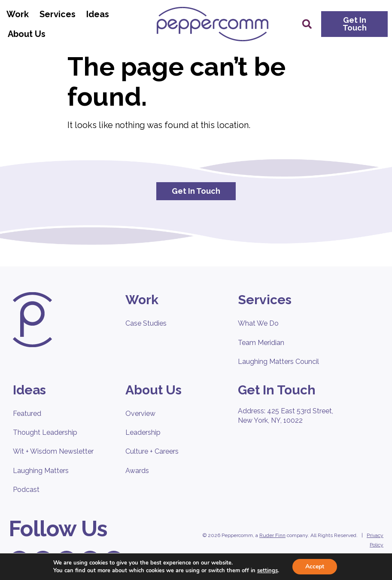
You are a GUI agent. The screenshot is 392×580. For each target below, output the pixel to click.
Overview (140, 414)
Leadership (143, 432)
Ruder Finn (272, 535)
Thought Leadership (45, 432)
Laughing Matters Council (278, 362)
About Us (29, 34)
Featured (27, 414)
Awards (137, 471)
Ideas (100, 14)
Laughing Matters (41, 471)
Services (60, 14)
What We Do (258, 323)
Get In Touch (277, 390)
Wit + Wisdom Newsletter (53, 451)
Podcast (26, 490)
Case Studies (146, 323)
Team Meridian (261, 343)
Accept (315, 566)
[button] (307, 24)
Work (20, 14)
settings (267, 571)
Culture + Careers (152, 451)
